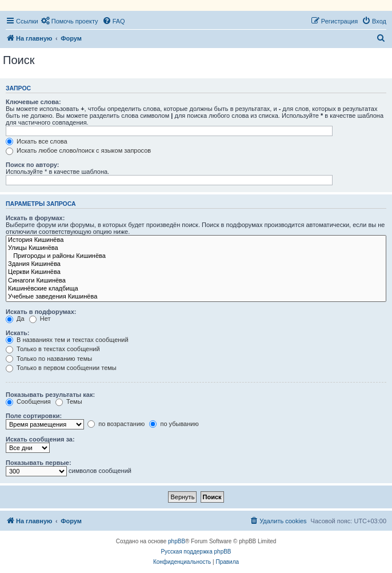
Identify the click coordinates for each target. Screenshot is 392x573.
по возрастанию (116, 424)
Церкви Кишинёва (196, 272)
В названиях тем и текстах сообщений (67, 340)
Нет (40, 319)
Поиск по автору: (32, 165)
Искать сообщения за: (40, 439)
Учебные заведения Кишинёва (196, 297)
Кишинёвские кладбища (196, 289)
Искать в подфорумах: (41, 312)
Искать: (17, 333)
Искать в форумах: (35, 218)
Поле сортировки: (34, 416)
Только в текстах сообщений (53, 349)
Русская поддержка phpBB (196, 552)
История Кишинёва (196, 240)
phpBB (177, 541)
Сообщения (28, 401)
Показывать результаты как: (50, 395)
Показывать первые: (39, 463)
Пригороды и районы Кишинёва (196, 256)
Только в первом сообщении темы (61, 368)
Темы (69, 401)
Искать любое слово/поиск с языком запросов (78, 150)
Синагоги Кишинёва (196, 281)
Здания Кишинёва (196, 264)
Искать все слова (37, 141)
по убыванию (174, 424)
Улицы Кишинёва (196, 248)
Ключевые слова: (33, 102)
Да (15, 319)
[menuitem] (70, 21)
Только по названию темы (49, 359)
